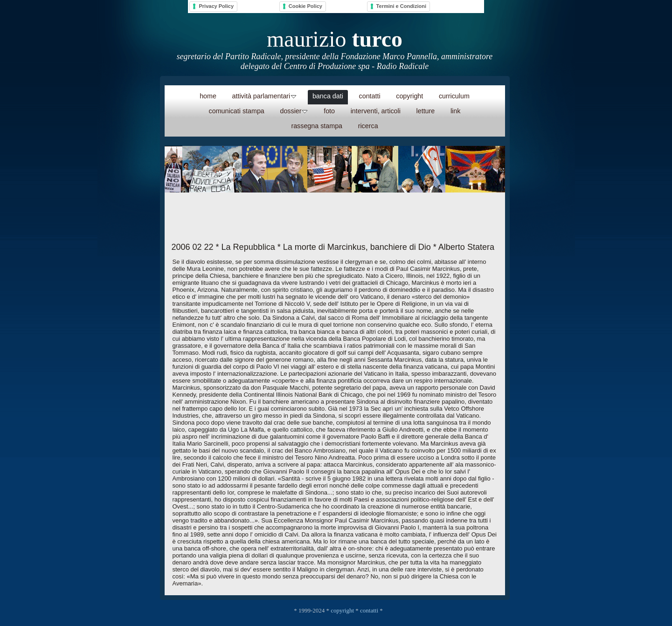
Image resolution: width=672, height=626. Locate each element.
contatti (369, 610)
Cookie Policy (305, 6)
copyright (342, 610)
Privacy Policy (216, 6)
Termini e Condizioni (401, 6)
